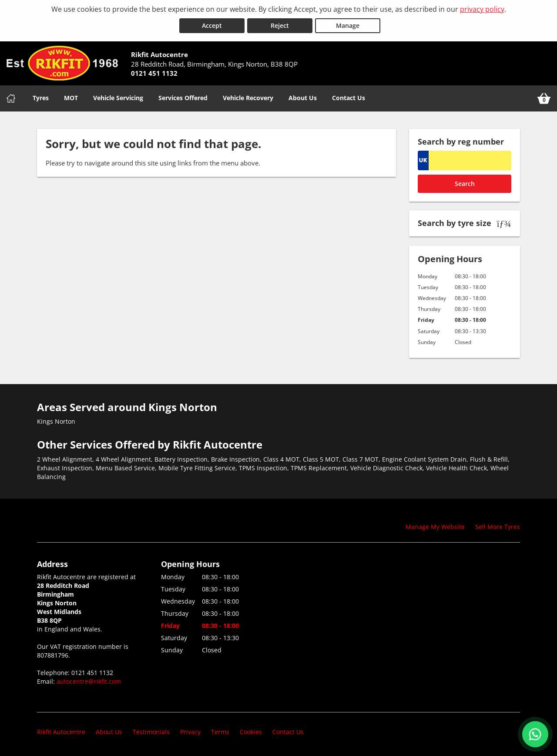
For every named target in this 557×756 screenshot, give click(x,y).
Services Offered (183, 98)
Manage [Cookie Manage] (348, 25)
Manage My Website (435, 527)
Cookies (251, 732)
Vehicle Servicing (118, 98)
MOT (71, 98)
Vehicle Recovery (248, 98)
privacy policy (482, 9)
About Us (303, 98)
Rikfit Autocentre (61, 732)
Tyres (41, 98)
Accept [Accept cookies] (212, 25)
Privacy (190, 732)
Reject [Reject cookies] (280, 25)
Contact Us (349, 98)
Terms (220, 732)
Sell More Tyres (498, 527)
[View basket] (544, 98)
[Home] (11, 98)
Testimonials (151, 732)
